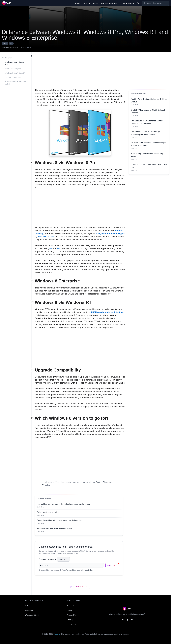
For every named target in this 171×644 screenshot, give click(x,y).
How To (87, 3)
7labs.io (57, 634)
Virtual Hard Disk (46, 237)
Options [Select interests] (64, 559)
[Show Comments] (79, 587)
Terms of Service (73, 570)
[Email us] (123, 620)
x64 (59, 248)
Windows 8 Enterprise (13, 69)
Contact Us (128, 3)
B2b (27, 606)
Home (78, 3)
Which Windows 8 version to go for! (15, 83)
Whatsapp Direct (32, 615)
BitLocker (112, 234)
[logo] (7, 3)
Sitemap (70, 620)
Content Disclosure (104, 482)
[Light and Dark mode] (138, 3)
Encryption (101, 234)
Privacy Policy (88, 570)
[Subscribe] (112, 565)
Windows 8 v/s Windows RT (15, 73)
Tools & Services (111, 3)
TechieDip (5, 47)
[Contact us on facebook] (127, 620)
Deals (95, 3)
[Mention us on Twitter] (132, 620)
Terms (69, 610)
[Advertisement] (80, 69)
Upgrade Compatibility (13, 77)
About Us (70, 606)
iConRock (29, 610)
